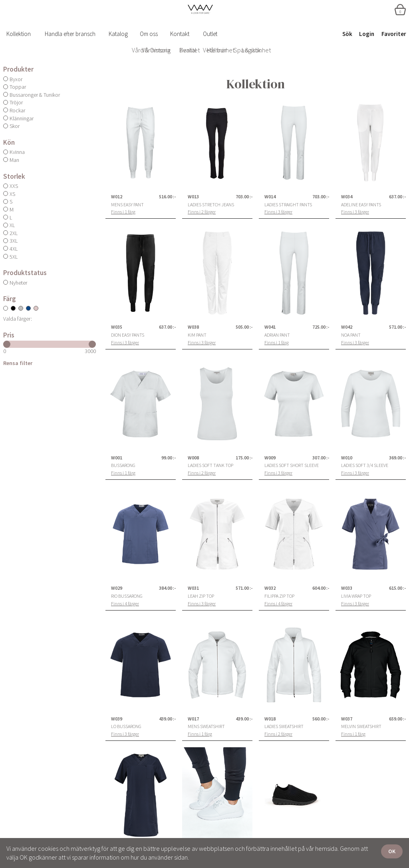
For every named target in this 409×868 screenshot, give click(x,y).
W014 (270, 197)
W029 (117, 588)
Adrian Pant (277, 335)
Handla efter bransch (70, 34)
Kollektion (19, 34)
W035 (117, 327)
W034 (347, 197)
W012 (117, 197)
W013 (193, 197)
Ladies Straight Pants (288, 205)
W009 (270, 458)
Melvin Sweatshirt (361, 726)
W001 (117, 458)
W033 (347, 588)
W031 (193, 588)
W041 (270, 327)
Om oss (149, 34)
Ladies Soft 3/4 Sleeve (365, 465)
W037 (347, 719)
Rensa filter (18, 363)
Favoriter (394, 34)
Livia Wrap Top (356, 596)
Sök (347, 34)
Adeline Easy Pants (361, 205)
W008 (193, 458)
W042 (347, 327)
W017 (193, 719)
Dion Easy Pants (128, 335)
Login (367, 34)
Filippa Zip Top (279, 596)
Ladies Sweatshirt (284, 726)
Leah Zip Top (201, 596)
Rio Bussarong (127, 596)
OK (392, 851)
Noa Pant (351, 335)
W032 (270, 588)
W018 (270, 719)
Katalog (118, 34)
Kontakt (180, 34)
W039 (117, 719)
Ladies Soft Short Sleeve (292, 465)
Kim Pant (197, 335)
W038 (193, 327)
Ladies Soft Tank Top (210, 465)
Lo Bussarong (126, 726)
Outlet (210, 34)
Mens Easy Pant (127, 205)
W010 (347, 458)
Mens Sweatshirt (206, 726)
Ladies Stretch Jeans (211, 205)
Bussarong (123, 465)
